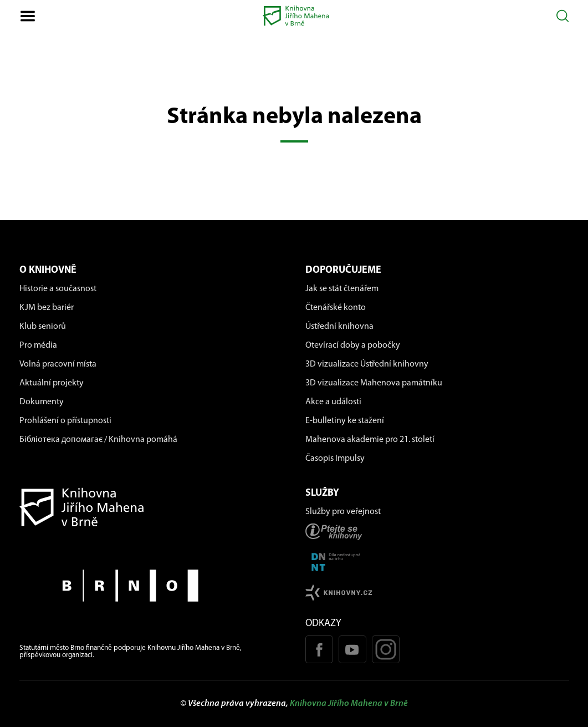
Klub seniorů (43, 327)
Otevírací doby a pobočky (353, 345)
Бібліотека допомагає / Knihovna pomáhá (98, 440)
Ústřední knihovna (339, 327)
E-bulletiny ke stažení (345, 421)
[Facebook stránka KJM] (319, 649)
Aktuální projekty (52, 383)
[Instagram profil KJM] (386, 649)
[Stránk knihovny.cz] (437, 593)
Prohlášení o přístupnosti (65, 421)
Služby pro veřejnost (343, 512)
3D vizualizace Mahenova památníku (374, 383)
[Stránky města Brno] (151, 586)
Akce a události (333, 402)
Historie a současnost (58, 289)
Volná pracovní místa (58, 364)
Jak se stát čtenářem (342, 289)
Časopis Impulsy (335, 459)
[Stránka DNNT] (437, 562)
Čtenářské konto (336, 308)
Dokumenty (42, 402)
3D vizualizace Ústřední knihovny (367, 364)
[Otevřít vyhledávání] (563, 16)
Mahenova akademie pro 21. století (370, 440)
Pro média (38, 345)
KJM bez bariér (47, 308)
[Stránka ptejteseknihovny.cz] (437, 532)
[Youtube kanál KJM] (352, 649)
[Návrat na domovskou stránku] (151, 507)
